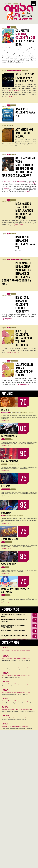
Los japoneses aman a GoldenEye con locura (24, 370)
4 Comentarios (10, 201)
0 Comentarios (31, 413)
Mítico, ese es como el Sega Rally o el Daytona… (14, 720)
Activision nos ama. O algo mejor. (24, 133)
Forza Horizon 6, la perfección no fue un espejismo (15, 718)
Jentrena (16, 542)
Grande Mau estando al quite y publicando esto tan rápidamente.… (19, 703)
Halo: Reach (20, 181)
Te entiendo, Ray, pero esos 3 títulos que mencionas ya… (16, 660)
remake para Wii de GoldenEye (26, 183)
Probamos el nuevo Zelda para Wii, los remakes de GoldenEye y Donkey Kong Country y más (17, 274)
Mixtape (5, 410)
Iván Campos (15, 595)
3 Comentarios (9, 72)
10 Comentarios (10, 235)
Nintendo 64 (7, 188)
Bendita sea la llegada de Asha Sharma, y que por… (15, 694)
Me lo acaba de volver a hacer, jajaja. (11, 677)
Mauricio (26, 413)
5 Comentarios (14, 28)
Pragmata (6, 513)
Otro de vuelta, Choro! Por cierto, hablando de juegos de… (17, 728)
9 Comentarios (10, 329)
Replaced (6, 486)
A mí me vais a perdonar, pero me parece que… (14, 669)
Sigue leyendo (19, 225)
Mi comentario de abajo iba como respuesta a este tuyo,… (17, 686)
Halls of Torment (10, 461)
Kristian (5, 107)
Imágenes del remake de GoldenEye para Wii (25, 242)
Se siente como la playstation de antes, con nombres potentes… (18, 711)
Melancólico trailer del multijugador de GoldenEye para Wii (24, 211)
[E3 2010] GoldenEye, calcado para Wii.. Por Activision (24, 338)
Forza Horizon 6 (9, 436)
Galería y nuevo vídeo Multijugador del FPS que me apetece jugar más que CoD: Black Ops (18, 167)
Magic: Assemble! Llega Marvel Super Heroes (13, 631)
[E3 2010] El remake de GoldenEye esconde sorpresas (22, 305)
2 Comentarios (10, 107)
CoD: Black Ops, (9, 181)
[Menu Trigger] (33, 4)
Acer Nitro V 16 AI (10, 539)
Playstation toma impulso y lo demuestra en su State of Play (17, 709)
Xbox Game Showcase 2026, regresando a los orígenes (16, 650)
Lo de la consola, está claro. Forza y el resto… (14, 652)
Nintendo (28, 191)
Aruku (5, 261)
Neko (4, 72)
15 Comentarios (10, 362)
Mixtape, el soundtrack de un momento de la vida (14, 636)
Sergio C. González (7, 28)
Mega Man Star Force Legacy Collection (15, 591)
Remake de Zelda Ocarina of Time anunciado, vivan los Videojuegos (13, 626)
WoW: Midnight (9, 564)
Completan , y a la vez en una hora (25, 38)
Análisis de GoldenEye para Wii (25, 112)
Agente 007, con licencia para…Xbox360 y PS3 (25, 78)
